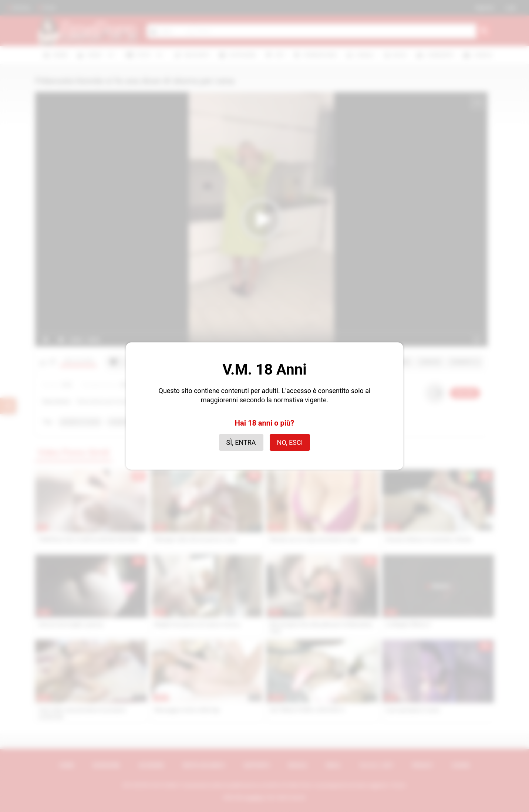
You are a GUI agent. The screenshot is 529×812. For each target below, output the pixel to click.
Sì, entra (241, 442)
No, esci (290, 442)
